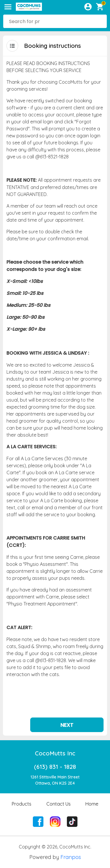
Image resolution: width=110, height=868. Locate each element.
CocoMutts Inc (55, 740)
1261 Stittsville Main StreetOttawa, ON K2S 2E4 (55, 767)
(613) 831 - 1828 (55, 754)
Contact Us (59, 791)
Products (22, 791)
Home (92, 791)
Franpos (71, 844)
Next (67, 712)
